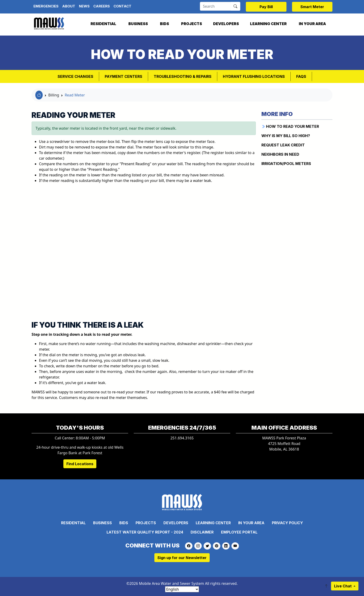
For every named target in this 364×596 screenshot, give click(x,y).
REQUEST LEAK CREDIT (283, 145)
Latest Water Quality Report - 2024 (145, 532)
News (84, 6)
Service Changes (75, 76)
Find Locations (80, 464)
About (69, 6)
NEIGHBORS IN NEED (280, 154)
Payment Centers (123, 76)
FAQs (301, 76)
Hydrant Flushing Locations (254, 76)
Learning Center (268, 24)
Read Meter (75, 95)
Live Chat (343, 586)
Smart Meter (312, 7)
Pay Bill (266, 7)
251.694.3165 (182, 438)
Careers (102, 6)
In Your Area (312, 24)
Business (138, 24)
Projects (192, 24)
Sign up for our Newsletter (182, 558)
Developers (226, 24)
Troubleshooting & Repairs (183, 76)
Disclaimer (202, 532)
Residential (103, 24)
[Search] (215, 6)
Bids (164, 24)
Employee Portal (239, 532)
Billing (54, 95)
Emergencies (46, 6)
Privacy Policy (287, 523)
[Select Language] (182, 589)
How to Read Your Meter (290, 126)
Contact (122, 6)
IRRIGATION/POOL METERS (286, 164)
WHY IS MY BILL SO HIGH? (286, 136)
